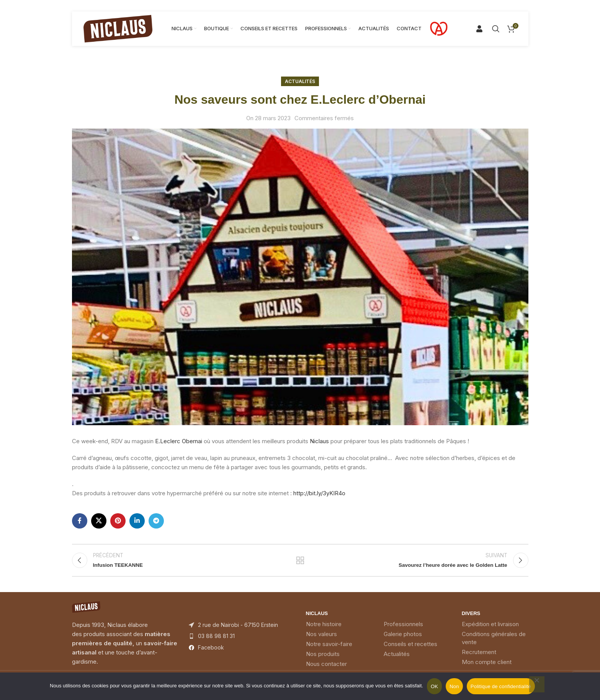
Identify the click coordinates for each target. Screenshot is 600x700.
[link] (179, 441)
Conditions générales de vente (494, 643)
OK (434, 686)
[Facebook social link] (80, 521)
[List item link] (242, 641)
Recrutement (479, 657)
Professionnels (403, 629)
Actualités (300, 81)
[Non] (537, 684)
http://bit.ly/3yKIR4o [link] (319, 493)
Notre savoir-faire (329, 649)
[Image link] (86, 612)
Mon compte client (487, 667)
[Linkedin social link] (137, 521)
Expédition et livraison (490, 629)
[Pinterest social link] (118, 521)
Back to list (300, 563)
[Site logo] (118, 28)
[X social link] (99, 521)
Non (454, 686)
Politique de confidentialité (501, 686)
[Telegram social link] (156, 521)
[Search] (482, 29)
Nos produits (323, 659)
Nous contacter (326, 669)
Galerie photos (403, 639)
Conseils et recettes (410, 649)
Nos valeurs (321, 639)
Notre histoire (324, 629)
